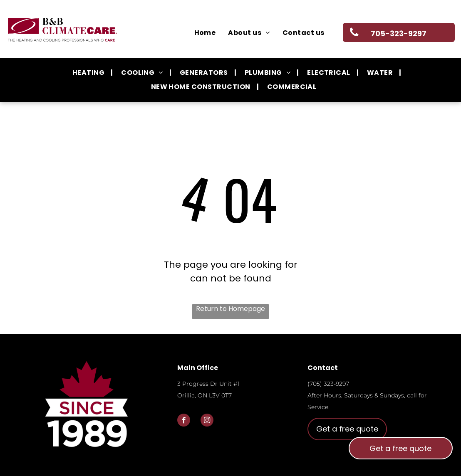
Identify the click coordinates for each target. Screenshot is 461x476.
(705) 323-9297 (328, 384)
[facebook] (184, 421)
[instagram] (207, 421)
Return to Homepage (230, 309)
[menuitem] (205, 33)
